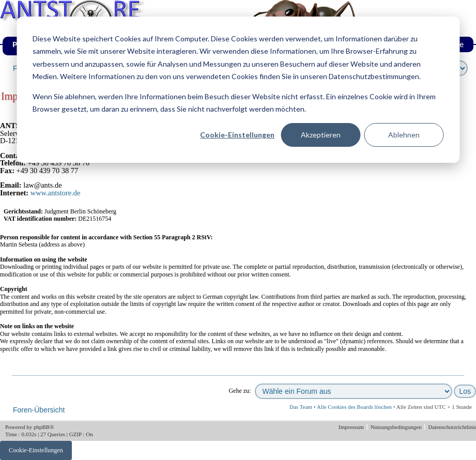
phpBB (42, 427)
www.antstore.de (56, 193)
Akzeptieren (321, 135)
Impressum (352, 427)
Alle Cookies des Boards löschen (354, 407)
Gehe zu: (240, 391)
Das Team (301, 407)
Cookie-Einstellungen (237, 135)
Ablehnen (404, 135)
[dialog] (238, 90)
